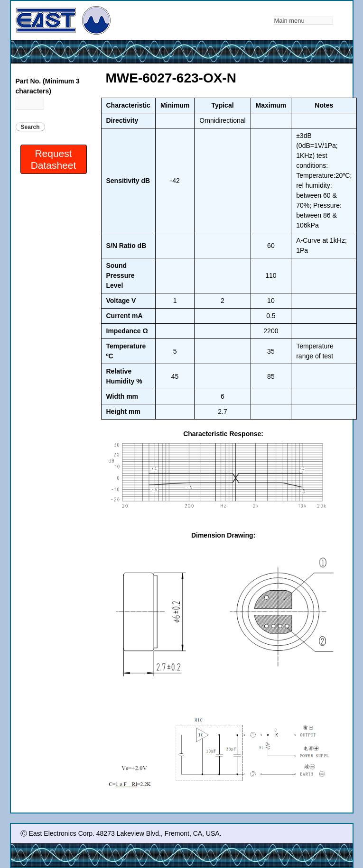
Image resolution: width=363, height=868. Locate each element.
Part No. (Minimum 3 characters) (48, 86)
